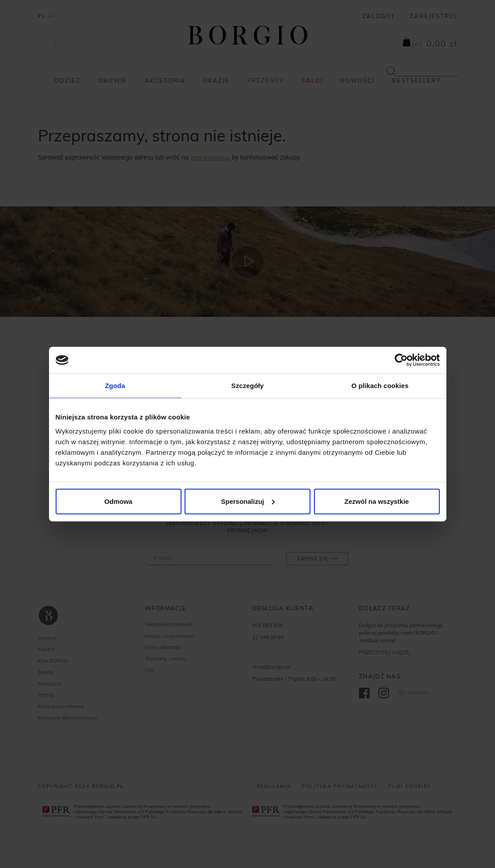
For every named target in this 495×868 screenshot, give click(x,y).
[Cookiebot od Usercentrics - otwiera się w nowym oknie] (401, 360)
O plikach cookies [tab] (380, 386)
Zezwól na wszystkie (377, 501)
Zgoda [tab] (115, 386)
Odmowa (118, 501)
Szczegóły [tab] (247, 386)
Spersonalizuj (248, 501)
